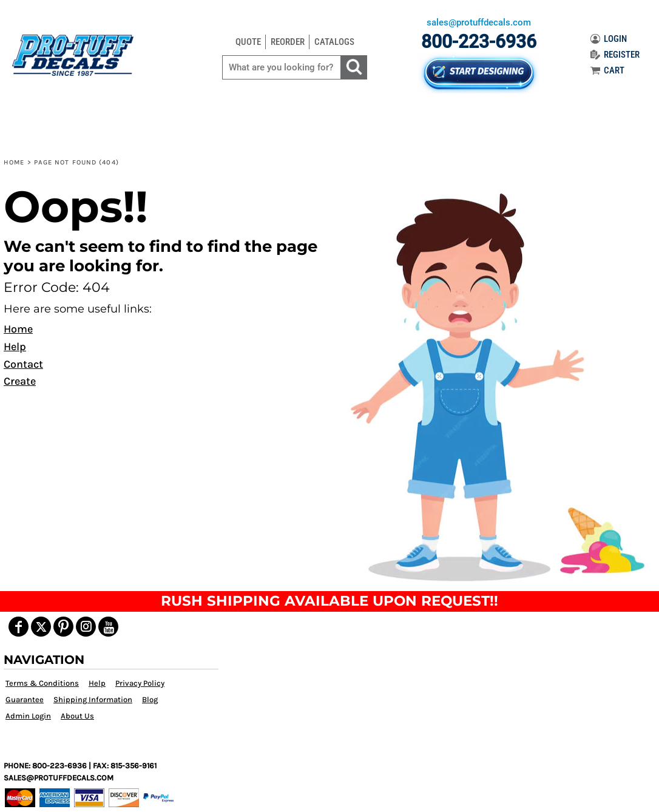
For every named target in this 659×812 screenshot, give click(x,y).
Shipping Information (93, 699)
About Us (77, 716)
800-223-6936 (479, 42)
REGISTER (615, 55)
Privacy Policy (140, 683)
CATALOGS (334, 42)
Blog (150, 699)
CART (607, 70)
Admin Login (28, 716)
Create (20, 381)
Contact (23, 364)
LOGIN (609, 39)
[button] (494, 385)
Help (15, 347)
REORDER (288, 42)
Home (14, 162)
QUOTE (248, 42)
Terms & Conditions (42, 683)
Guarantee (25, 699)
